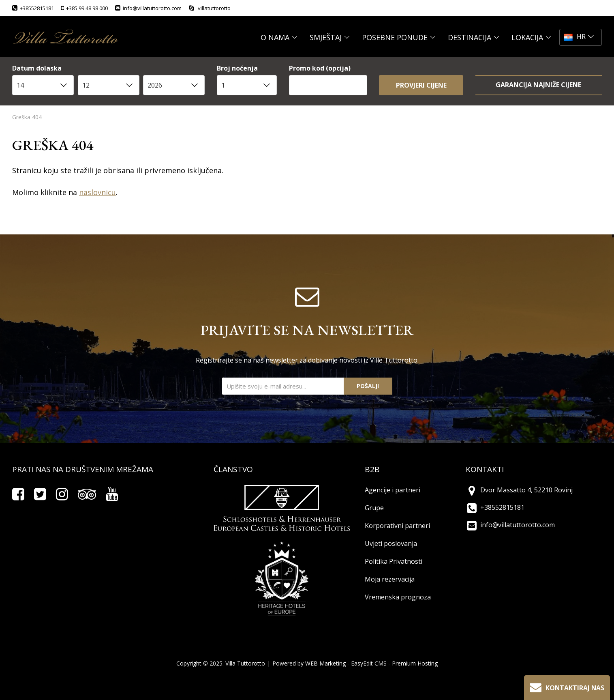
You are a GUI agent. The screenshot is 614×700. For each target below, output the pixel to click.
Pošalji (368, 386)
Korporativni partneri (397, 526)
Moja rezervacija (390, 579)
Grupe (374, 508)
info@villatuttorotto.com (148, 8)
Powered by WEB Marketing (309, 663)
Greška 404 (27, 117)
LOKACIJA (531, 37)
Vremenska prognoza (398, 597)
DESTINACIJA (474, 37)
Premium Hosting (415, 663)
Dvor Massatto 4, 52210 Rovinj (519, 490)
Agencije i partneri (393, 490)
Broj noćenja (237, 69)
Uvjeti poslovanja (391, 543)
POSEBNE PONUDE (399, 37)
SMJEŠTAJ (330, 37)
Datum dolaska (37, 69)
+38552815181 (33, 8)
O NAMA (279, 37)
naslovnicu (97, 192)
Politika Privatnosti (394, 561)
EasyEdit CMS (369, 663)
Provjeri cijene (421, 85)
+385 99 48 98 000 (85, 8)
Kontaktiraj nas (566, 687)
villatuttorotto (210, 8)
